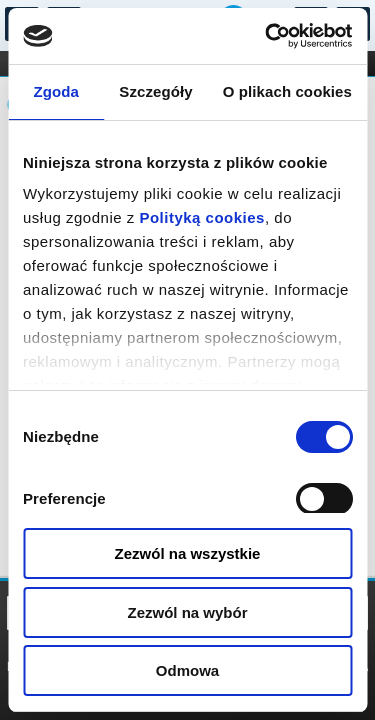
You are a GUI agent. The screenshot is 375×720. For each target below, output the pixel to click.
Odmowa (187, 670)
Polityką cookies (202, 217)
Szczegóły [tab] (155, 91)
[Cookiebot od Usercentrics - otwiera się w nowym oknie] (267, 36)
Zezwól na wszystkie (188, 553)
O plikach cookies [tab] (287, 91)
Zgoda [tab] (56, 91)
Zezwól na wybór (187, 612)
